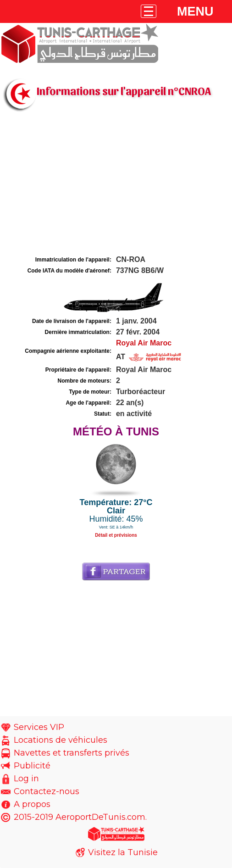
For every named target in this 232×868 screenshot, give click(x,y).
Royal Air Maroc (144, 343)
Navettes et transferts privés (72, 753)
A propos (32, 804)
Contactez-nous (47, 791)
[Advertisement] (116, 185)
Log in (26, 779)
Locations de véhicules (61, 740)
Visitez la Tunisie (123, 852)
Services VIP (39, 727)
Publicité (32, 766)
